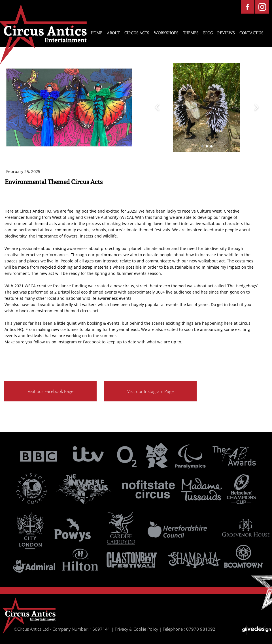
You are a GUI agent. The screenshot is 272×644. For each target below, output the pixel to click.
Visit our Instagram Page (150, 391)
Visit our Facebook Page (51, 391)
